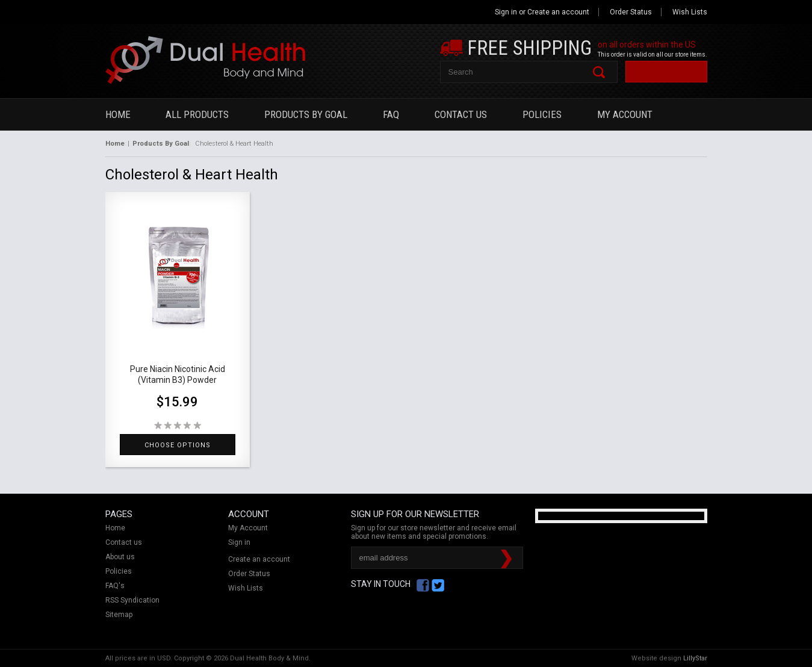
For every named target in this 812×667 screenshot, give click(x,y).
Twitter (438, 585)
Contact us (124, 542)
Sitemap (119, 615)
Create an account (558, 12)
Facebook (423, 585)
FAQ (391, 114)
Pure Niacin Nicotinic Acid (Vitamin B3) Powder (178, 374)
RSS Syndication (132, 600)
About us (120, 557)
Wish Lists (690, 12)
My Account (625, 114)
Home (118, 114)
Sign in (506, 12)
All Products (197, 114)
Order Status (631, 12)
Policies (542, 114)
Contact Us (461, 114)
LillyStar (695, 658)
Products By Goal (306, 114)
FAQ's (115, 586)
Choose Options (178, 445)
